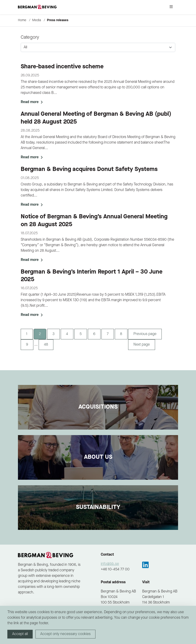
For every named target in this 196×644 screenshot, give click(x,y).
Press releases (58, 20)
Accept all (20, 634)
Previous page (145, 334)
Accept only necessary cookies (65, 634)
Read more (32, 102)
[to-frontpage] (37, 7)
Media (37, 20)
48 (46, 345)
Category (30, 38)
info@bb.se (110, 564)
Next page (142, 345)
